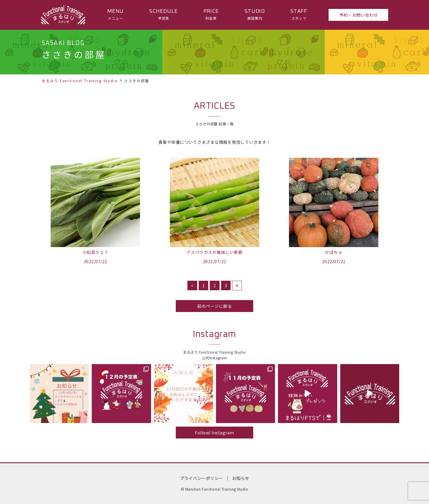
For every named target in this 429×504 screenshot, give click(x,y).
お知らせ (241, 478)
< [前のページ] (192, 285)
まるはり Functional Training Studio (80, 81)
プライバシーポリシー (202, 478)
